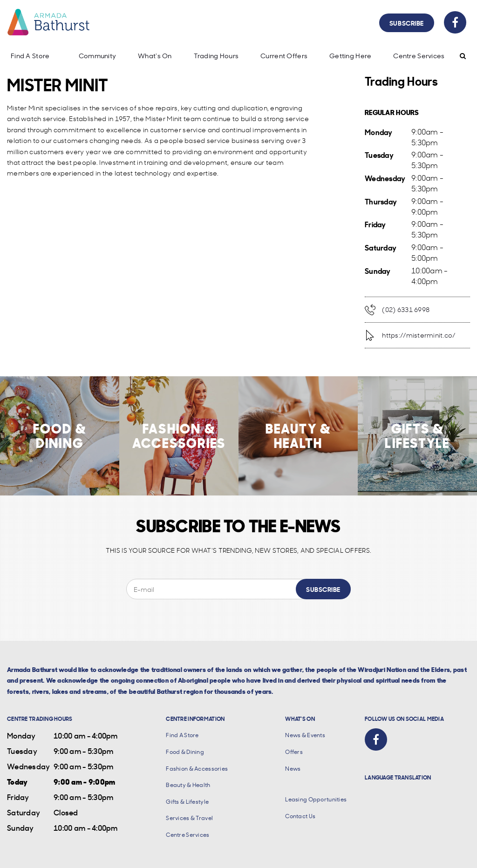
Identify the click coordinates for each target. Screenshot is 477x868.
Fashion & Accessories (197, 769)
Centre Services (419, 56)
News (293, 769)
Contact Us (300, 816)
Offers (294, 752)
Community (98, 56)
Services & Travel (189, 818)
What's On (155, 56)
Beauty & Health (188, 785)
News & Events (305, 735)
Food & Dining (185, 752)
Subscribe (407, 23)
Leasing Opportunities (316, 799)
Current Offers (284, 56)
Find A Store (30, 56)
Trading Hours (216, 56)
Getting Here (350, 56)
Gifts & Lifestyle (187, 802)
